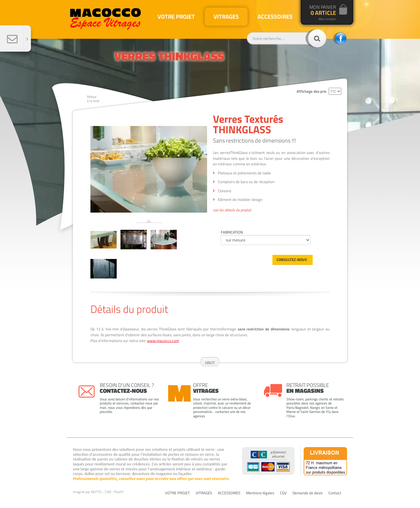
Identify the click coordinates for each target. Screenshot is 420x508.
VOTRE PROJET (177, 493)
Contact (335, 493)
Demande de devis (308, 493)
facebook (340, 38)
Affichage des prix (311, 91)
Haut (210, 363)
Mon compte (327, 19)
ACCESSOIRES (229, 493)
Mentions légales (260, 493)
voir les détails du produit (232, 210)
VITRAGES (204, 493)
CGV (283, 493)
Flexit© (119, 492)
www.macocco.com (163, 341)
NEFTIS (96, 492)
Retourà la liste (93, 99)
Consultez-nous (292, 260)
